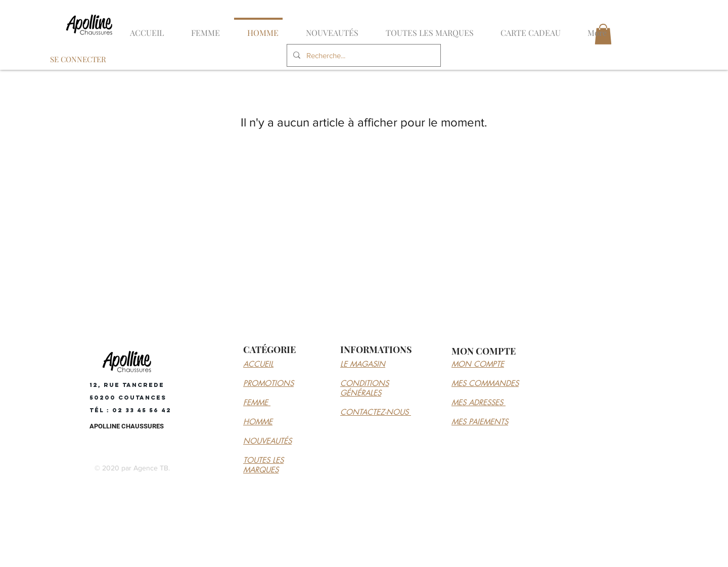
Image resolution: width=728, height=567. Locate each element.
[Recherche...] (363, 55)
